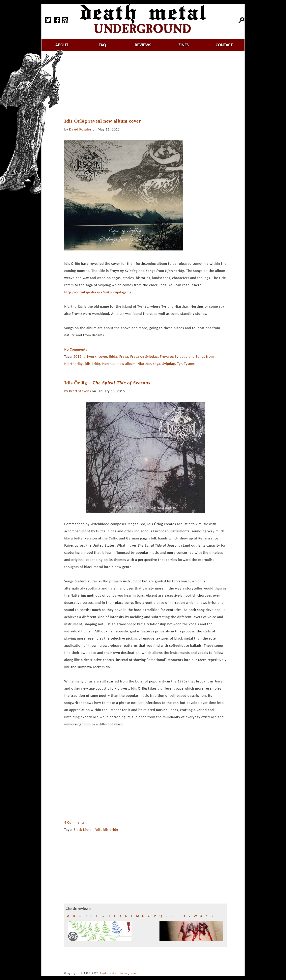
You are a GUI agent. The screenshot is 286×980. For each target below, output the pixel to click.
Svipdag (169, 364)
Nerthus (109, 364)
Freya (124, 357)
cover (103, 357)
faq (102, 45)
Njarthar (144, 364)
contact (224, 45)
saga (157, 364)
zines (184, 45)
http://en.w (98, 292)
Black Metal (83, 830)
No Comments (76, 349)
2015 (78, 357)
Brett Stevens (80, 391)
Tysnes (189, 364)
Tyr (180, 364)
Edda (113, 357)
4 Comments (74, 822)
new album (126, 364)
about (62, 45)
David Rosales (80, 129)
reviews (143, 45)
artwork (90, 357)
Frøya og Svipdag (144, 357)
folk (98, 830)
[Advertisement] (148, 85)
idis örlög (93, 364)
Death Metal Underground (119, 973)
